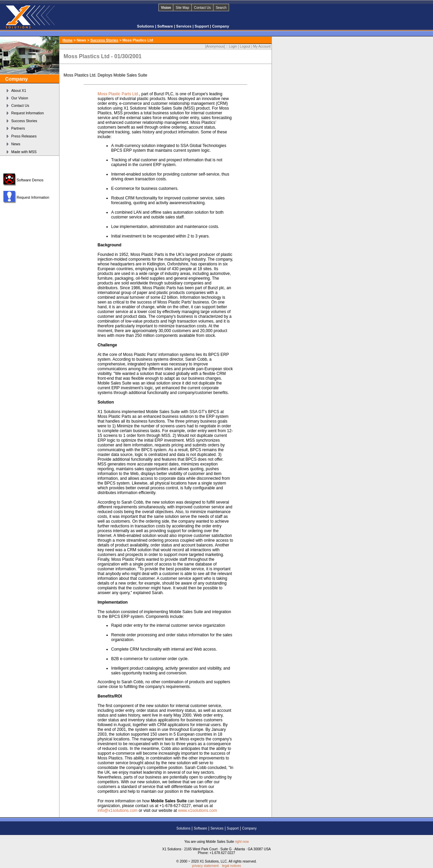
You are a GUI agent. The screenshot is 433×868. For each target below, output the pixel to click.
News (16, 144)
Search (221, 8)
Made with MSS (24, 152)
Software (166, 26)
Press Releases (24, 136)
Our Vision (20, 98)
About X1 (19, 91)
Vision (166, 8)
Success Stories (24, 121)
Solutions (146, 26)
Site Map (182, 8)
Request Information (28, 113)
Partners (18, 128)
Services (184, 26)
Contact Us (202, 8)
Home (68, 40)
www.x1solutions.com (198, 810)
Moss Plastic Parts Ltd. (118, 94)
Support (202, 26)
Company (221, 26)
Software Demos (30, 180)
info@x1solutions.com (118, 810)
